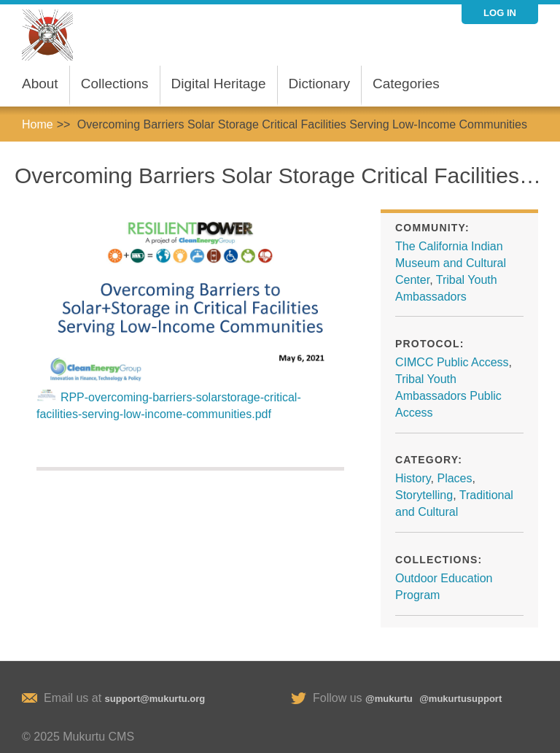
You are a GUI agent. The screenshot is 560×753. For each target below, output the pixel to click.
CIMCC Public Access (452, 362)
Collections (115, 84)
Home (38, 124)
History (413, 478)
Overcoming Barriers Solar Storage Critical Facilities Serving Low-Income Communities (302, 124)
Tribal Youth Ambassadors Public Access (448, 396)
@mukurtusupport (460, 699)
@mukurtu (389, 699)
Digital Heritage (219, 84)
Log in (500, 13)
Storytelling (424, 495)
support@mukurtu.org (155, 699)
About (40, 84)
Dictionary (319, 84)
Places (454, 478)
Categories (406, 84)
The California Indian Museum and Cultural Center (451, 263)
